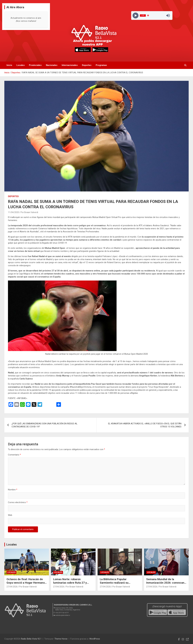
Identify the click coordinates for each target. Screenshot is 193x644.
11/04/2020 (13, 212)
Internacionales (70, 65)
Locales (21, 65)
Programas (101, 65)
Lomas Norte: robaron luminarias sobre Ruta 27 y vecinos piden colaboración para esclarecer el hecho (71, 585)
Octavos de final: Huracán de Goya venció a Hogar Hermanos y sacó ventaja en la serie (26, 583)
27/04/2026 (12, 587)
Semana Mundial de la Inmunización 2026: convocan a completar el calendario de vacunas (165, 585)
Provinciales (35, 65)
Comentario (14, 455)
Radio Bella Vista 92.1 (31, 639)
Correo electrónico (18, 502)
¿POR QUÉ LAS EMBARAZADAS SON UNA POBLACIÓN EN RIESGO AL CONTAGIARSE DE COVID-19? (45, 425)
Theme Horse (61, 639)
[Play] (136, 15)
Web (10, 515)
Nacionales (52, 65)
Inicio (9, 65)
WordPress (95, 639)
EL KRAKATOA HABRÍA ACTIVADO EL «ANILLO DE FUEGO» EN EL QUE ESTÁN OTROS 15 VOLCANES (145, 425)
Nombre (13, 490)
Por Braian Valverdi (29, 212)
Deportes (87, 65)
